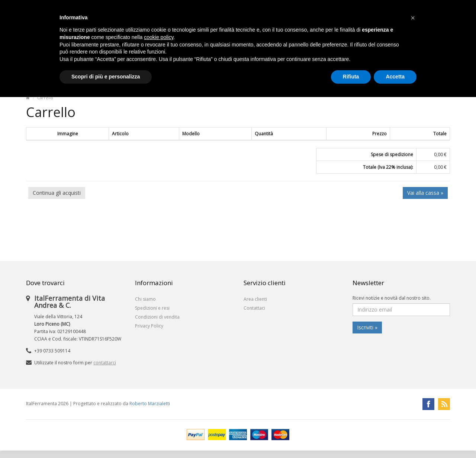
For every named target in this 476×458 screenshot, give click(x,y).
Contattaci (254, 308)
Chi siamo (145, 299)
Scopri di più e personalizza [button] (106, 77)
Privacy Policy (149, 326)
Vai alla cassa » (425, 193)
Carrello (45, 98)
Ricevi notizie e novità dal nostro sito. (392, 298)
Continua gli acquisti (57, 193)
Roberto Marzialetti (150, 404)
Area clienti (255, 299)
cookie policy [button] (159, 37)
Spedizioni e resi (152, 308)
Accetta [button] (395, 77)
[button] (413, 18)
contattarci (105, 363)
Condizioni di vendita (157, 317)
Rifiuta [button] (351, 77)
